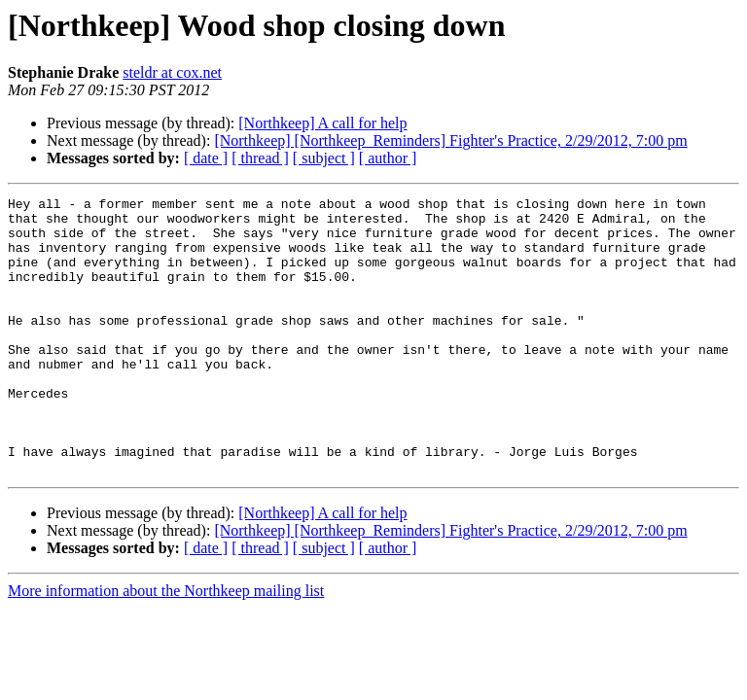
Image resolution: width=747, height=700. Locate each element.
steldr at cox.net (172, 72)
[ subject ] (324, 158)
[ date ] (206, 158)
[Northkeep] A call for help (322, 123)
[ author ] (388, 158)
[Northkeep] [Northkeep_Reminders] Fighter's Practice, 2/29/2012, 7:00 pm (450, 140)
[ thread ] (260, 158)
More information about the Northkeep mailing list (166, 646)
